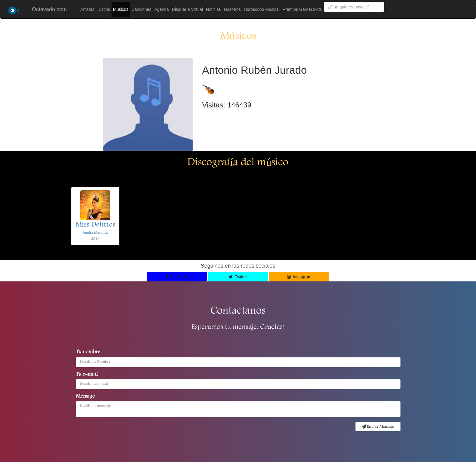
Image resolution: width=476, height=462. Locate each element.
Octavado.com (49, 9)
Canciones (141, 9)
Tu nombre (88, 352)
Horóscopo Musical (262, 9)
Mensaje (85, 397)
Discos (104, 9)
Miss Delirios (95, 225)
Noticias (213, 9)
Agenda (161, 9)
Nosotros (232, 9)
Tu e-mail (87, 375)
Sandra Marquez (95, 233)
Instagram (299, 277)
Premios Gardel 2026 (302, 9)
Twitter (238, 277)
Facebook (177, 277)
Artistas (87, 9)
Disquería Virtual (187, 9)
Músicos (121, 9)
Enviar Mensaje (378, 427)
